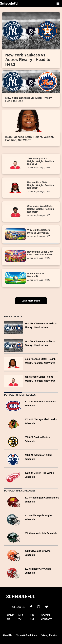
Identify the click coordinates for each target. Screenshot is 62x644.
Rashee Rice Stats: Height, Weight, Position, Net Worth (41, 185)
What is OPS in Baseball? (36, 275)
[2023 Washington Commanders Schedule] (14, 502)
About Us (7, 635)
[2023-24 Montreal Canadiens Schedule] (14, 406)
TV (20, 619)
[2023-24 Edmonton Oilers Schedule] (14, 459)
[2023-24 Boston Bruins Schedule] (14, 441)
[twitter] (47, 606)
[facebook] (31, 606)
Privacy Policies (49, 635)
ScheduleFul (9, 3)
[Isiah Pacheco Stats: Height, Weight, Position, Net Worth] (14, 363)
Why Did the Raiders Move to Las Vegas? (39, 231)
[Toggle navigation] (58, 3)
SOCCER (46, 615)
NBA (32, 615)
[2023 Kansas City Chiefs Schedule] (14, 573)
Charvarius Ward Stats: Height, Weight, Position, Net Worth (41, 209)
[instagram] (39, 606)
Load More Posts (31, 301)
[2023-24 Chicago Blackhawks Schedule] (14, 423)
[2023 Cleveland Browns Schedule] (14, 555)
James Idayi (33, 168)
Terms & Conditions (26, 635)
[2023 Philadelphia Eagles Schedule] (14, 519)
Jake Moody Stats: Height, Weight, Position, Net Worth (41, 161)
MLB (21, 615)
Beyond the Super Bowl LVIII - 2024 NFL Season (40, 253)
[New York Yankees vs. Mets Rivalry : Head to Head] (14, 345)
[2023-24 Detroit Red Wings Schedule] (14, 477)
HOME (10, 615)
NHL (32, 619)
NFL (9, 619)
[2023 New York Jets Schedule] (14, 537)
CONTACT (47, 619)
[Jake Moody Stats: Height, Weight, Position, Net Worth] (14, 381)
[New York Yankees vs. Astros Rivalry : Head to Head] (14, 327)
